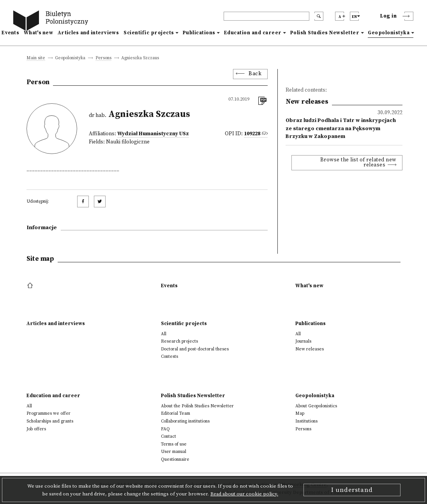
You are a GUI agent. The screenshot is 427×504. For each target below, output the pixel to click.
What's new (38, 33)
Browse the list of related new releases (358, 163)
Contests (169, 356)
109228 (252, 134)
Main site (36, 58)
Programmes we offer (49, 413)
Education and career (253, 33)
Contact (169, 436)
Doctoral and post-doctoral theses (195, 349)
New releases (310, 349)
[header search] (266, 16)
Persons (103, 58)
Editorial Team (176, 413)
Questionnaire (175, 459)
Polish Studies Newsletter (325, 33)
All (164, 334)
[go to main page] (52, 22)
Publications (199, 33)
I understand (352, 490)
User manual (174, 452)
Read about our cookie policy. (244, 494)
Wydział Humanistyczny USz (153, 134)
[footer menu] (31, 286)
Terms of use (174, 444)
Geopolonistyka (389, 33)
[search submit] (319, 16)
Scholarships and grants (50, 421)
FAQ (165, 429)
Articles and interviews (88, 33)
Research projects (179, 341)
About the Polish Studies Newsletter (197, 406)
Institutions (306, 421)
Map (300, 413)
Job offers (36, 429)
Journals (303, 341)
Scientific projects (149, 33)
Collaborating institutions (185, 421)
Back (255, 74)
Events (10, 33)
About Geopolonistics (316, 406)
